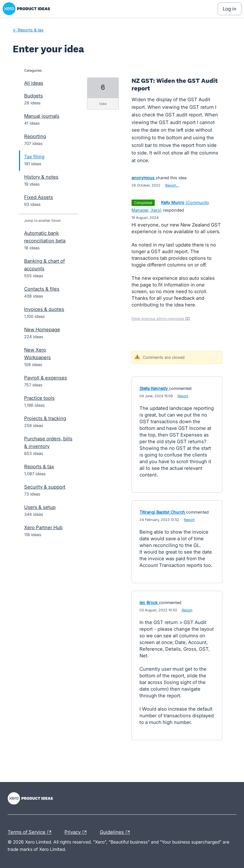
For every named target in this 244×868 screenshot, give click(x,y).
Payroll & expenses (46, 378)
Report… (172, 185)
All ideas (34, 83)
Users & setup (40, 507)
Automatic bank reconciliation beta (45, 237)
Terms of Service (31, 832)
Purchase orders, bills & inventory (48, 442)
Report (183, 396)
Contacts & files (42, 289)
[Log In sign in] (230, 9)
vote (103, 104)
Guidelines (116, 832)
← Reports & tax (28, 30)
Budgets (34, 96)
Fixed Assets (39, 197)
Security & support (45, 487)
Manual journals (42, 116)
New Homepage (42, 329)
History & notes (41, 177)
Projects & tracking (45, 418)
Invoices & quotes (44, 309)
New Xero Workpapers (37, 354)
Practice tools (39, 398)
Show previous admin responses (161, 319)
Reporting (35, 136)
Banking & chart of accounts (44, 265)
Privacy (77, 832)
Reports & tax (39, 467)
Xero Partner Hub (43, 527)
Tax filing (34, 157)
